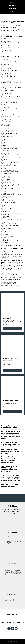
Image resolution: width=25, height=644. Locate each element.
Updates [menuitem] (13, 11)
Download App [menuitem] (12, 9)
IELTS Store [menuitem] (13, 3)
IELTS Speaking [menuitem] (12, 6)
